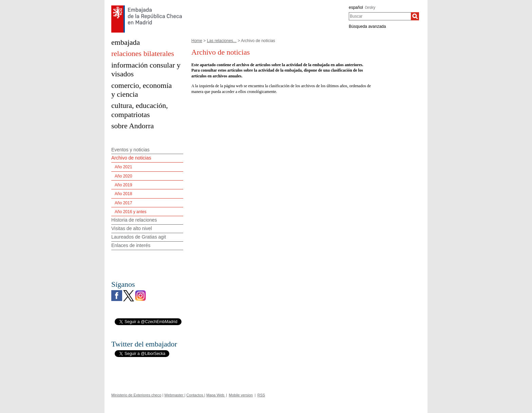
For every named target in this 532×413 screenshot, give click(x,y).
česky (370, 7)
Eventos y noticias (130, 150)
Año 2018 (123, 194)
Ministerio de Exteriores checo (136, 395)
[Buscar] (415, 16)
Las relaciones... (222, 41)
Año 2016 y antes (130, 212)
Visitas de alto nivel (132, 228)
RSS (261, 395)
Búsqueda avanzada (367, 26)
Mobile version (241, 395)
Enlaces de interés (131, 245)
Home (197, 41)
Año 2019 (123, 185)
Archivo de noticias (131, 158)
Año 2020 (123, 176)
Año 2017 (123, 203)
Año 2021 (123, 167)
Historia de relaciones (134, 220)
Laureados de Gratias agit (139, 237)
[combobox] (380, 16)
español (356, 7)
